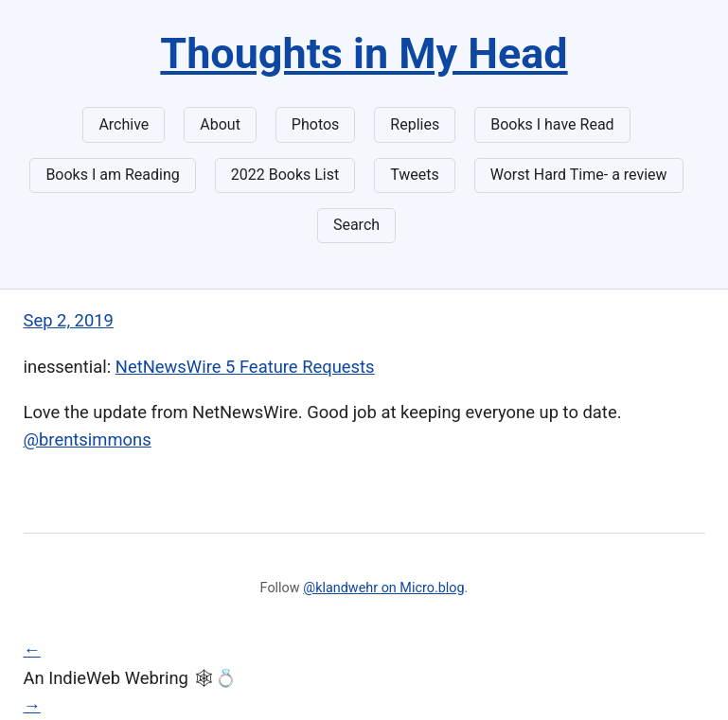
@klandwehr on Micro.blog (383, 588)
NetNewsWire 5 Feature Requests (245, 367)
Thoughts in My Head (364, 53)
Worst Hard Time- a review (579, 175)
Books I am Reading (112, 175)
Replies (415, 124)
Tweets (415, 175)
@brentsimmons (88, 439)
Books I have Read (552, 124)
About (220, 124)
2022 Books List (285, 175)
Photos (316, 124)
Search (356, 225)
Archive (124, 124)
